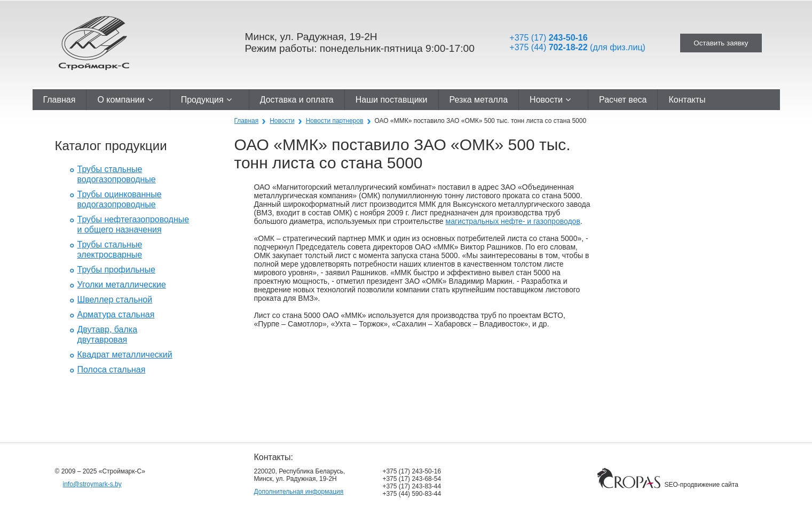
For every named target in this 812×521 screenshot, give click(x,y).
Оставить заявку (721, 43)
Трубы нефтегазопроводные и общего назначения (133, 224)
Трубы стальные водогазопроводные (117, 174)
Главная (60, 100)
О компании (125, 100)
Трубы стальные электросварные (110, 250)
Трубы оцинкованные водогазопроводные (120, 199)
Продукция (206, 100)
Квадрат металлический (125, 355)
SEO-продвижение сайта (701, 485)
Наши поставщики (392, 100)
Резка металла (479, 100)
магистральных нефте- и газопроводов (513, 221)
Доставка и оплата (297, 100)
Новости (550, 100)
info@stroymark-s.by (92, 484)
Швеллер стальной (115, 300)
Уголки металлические (122, 285)
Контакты (687, 100)
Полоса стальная (112, 370)
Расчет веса (623, 100)
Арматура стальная (116, 314)
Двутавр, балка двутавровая (108, 335)
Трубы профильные (116, 270)
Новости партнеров (335, 121)
